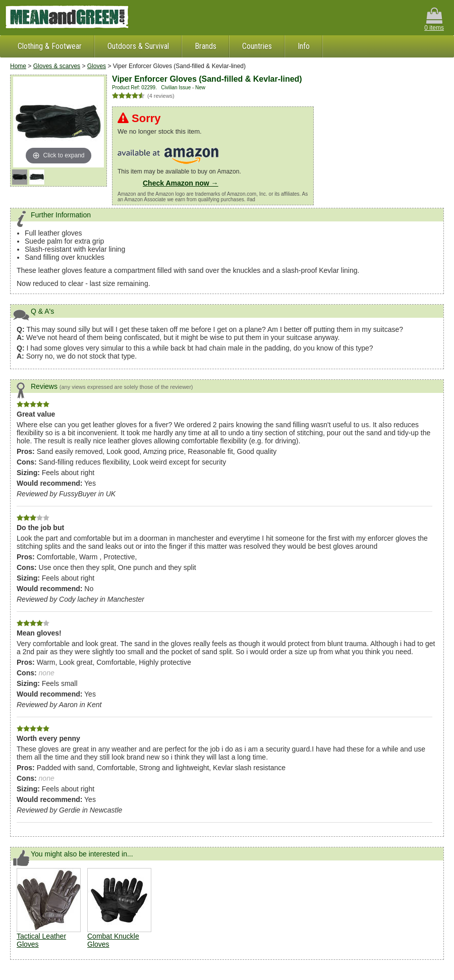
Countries (257, 46)
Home (18, 66)
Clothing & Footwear (50, 46)
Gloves (97, 66)
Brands (206, 46)
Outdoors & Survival (138, 46)
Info (304, 46)
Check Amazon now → (181, 183)
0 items (434, 19)
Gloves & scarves (57, 66)
